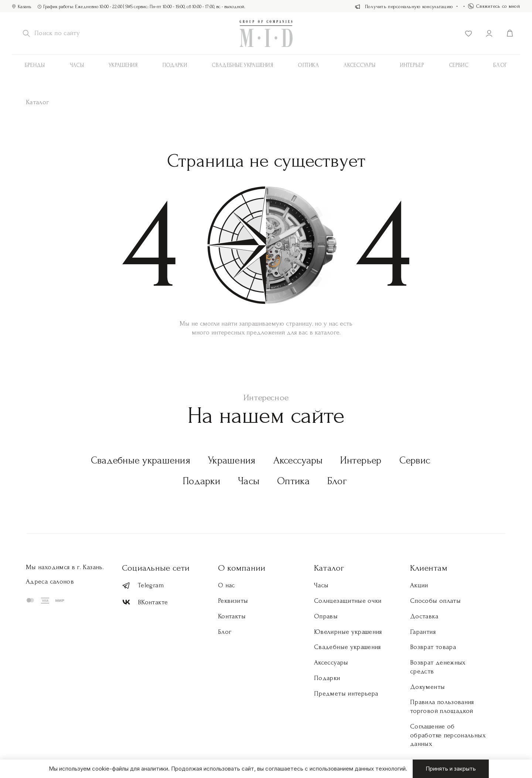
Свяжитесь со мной (494, 6)
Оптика (308, 65)
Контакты (232, 616)
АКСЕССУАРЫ (359, 65)
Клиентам (429, 568)
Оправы (326, 616)
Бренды (35, 65)
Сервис (459, 65)
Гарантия (423, 632)
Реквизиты (233, 601)
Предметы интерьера (346, 694)
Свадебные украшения (242, 65)
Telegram (143, 586)
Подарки (175, 65)
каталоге (327, 332)
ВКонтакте (145, 602)
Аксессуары (298, 460)
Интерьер (412, 65)
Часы (77, 65)
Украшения (123, 65)
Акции (419, 585)
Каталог (329, 568)
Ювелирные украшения (348, 632)
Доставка (424, 616)
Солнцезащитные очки (348, 601)
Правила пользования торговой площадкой (442, 706)
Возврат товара (433, 647)
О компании (242, 568)
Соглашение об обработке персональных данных (448, 735)
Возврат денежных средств (438, 667)
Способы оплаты (435, 601)
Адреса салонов (50, 582)
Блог (500, 65)
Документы (427, 687)
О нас (226, 585)
